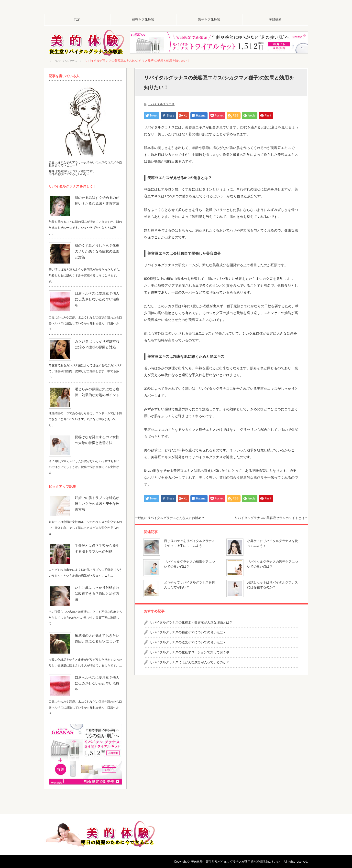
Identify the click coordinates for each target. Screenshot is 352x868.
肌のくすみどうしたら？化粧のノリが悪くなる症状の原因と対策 (98, 248)
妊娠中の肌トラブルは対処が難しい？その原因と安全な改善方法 (97, 501)
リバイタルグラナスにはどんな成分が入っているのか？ (190, 671)
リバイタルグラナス (161, 104)
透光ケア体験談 (209, 20)
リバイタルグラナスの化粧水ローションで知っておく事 (190, 661)
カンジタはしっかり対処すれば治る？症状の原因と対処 (97, 344)
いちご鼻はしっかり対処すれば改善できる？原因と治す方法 (98, 591)
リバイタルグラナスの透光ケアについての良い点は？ (273, 572)
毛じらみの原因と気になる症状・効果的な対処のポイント (98, 392)
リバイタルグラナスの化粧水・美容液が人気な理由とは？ (191, 631)
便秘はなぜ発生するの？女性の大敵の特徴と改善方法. (98, 440)
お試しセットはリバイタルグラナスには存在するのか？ (273, 593)
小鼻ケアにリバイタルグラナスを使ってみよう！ (273, 552)
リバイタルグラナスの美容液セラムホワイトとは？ (260, 522)
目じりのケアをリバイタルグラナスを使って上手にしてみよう (189, 552)
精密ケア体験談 (143, 20)
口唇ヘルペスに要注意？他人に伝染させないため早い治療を (98, 296)
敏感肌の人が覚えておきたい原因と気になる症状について (98, 638)
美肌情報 (275, 20)
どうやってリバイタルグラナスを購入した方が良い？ (189, 593)
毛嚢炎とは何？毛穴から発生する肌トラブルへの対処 (98, 549)
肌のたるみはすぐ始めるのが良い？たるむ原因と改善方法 (98, 201)
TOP (77, 20)
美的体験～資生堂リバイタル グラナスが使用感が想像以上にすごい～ (237, 862)
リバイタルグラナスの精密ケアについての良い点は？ (189, 572)
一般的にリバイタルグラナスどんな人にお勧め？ (181, 522)
